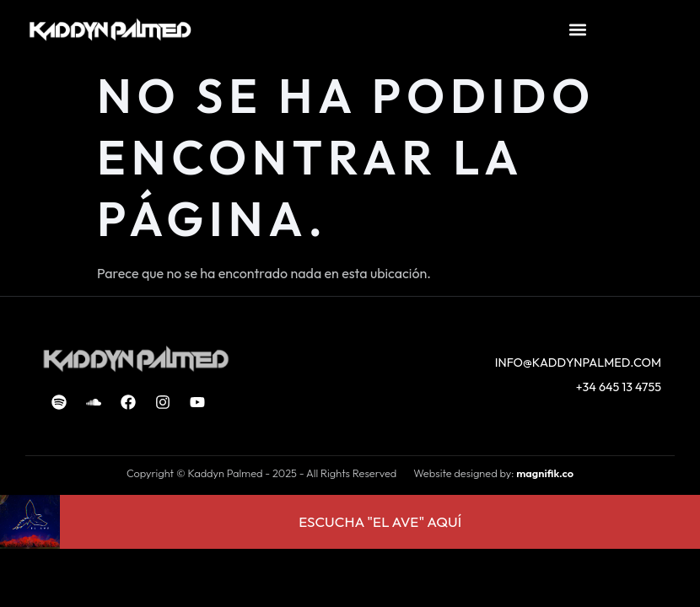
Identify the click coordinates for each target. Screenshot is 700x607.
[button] (577, 30)
